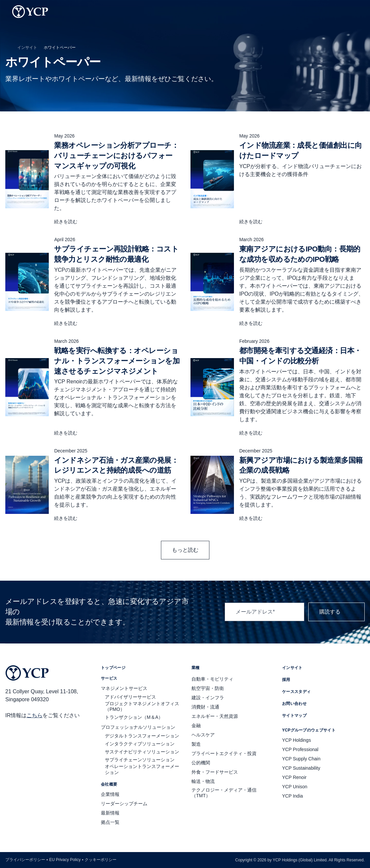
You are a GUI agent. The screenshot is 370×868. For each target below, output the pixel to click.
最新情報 (110, 813)
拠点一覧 (110, 822)
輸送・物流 (203, 781)
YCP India (293, 796)
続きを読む (70, 222)
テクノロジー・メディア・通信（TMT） (224, 793)
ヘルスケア (203, 735)
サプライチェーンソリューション (140, 760)
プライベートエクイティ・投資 (224, 753)
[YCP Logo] (30, 12)
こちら (35, 715)
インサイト (27, 48)
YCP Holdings (296, 740)
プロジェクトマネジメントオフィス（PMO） (142, 707)
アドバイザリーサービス (130, 697)
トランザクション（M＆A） (134, 717)
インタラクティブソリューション (140, 744)
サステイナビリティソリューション (142, 752)
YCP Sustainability (301, 768)
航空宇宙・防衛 (208, 688)
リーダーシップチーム (124, 804)
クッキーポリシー (101, 860)
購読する (336, 612)
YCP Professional (300, 749)
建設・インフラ (208, 698)
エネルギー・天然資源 (215, 716)
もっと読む (185, 550)
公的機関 (201, 763)
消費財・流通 (205, 707)
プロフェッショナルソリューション (138, 727)
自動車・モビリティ (212, 679)
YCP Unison (295, 787)
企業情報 (110, 794)
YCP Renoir (294, 777)
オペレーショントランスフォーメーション (142, 769)
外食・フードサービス (215, 772)
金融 (196, 725)
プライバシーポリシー (25, 860)
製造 (196, 744)
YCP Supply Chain (301, 759)
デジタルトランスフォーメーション (142, 736)
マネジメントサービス (124, 688)
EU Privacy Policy (65, 860)
